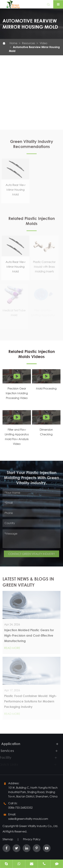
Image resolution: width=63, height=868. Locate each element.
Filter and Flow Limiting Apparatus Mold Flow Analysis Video (17, 437)
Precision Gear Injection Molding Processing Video (17, 393)
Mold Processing (46, 388)
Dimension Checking (46, 432)
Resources (28, 43)
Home (13, 43)
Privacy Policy (32, 839)
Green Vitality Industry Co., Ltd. (38, 826)
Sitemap (8, 839)
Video (43, 43)
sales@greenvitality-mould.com (28, 819)
